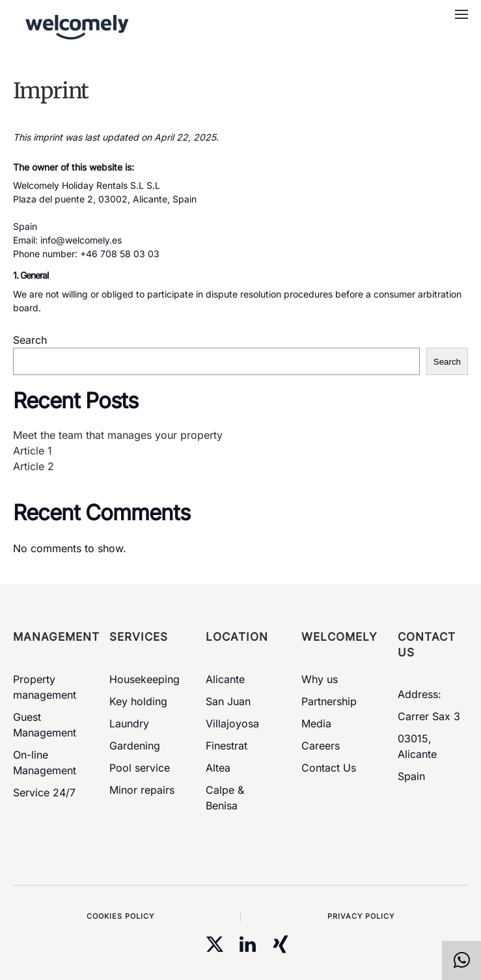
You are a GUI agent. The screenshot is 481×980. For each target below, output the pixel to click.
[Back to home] (73, 26)
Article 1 (33, 451)
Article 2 (34, 466)
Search (30, 340)
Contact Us (329, 768)
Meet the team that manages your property (118, 435)
